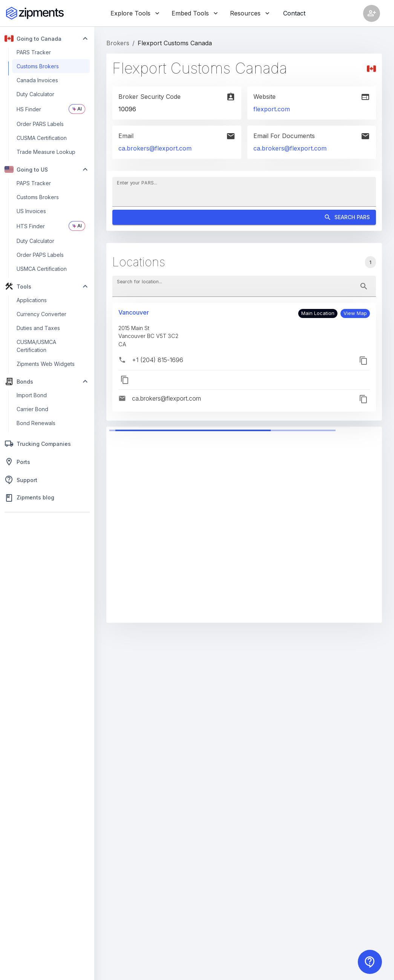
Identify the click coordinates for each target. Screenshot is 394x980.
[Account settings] (372, 13)
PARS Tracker (34, 52)
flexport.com (272, 109)
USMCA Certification (42, 269)
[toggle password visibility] (364, 286)
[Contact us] (370, 962)
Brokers (118, 43)
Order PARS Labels (40, 124)
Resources (250, 13)
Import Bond (32, 395)
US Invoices (31, 211)
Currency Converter (41, 314)
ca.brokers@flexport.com (155, 148)
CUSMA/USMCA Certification (36, 346)
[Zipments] (35, 13)
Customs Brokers (38, 66)
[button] (355, 313)
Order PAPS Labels (40, 255)
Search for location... (140, 281)
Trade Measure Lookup (46, 152)
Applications (32, 300)
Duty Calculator (35, 94)
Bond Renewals (36, 423)
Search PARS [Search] (244, 217)
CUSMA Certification (42, 138)
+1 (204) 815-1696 (158, 360)
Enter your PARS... (137, 182)
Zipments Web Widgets (46, 364)
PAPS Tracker (34, 183)
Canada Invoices (37, 80)
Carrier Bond (32, 409)
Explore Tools (135, 13)
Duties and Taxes (38, 328)
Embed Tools (195, 13)
